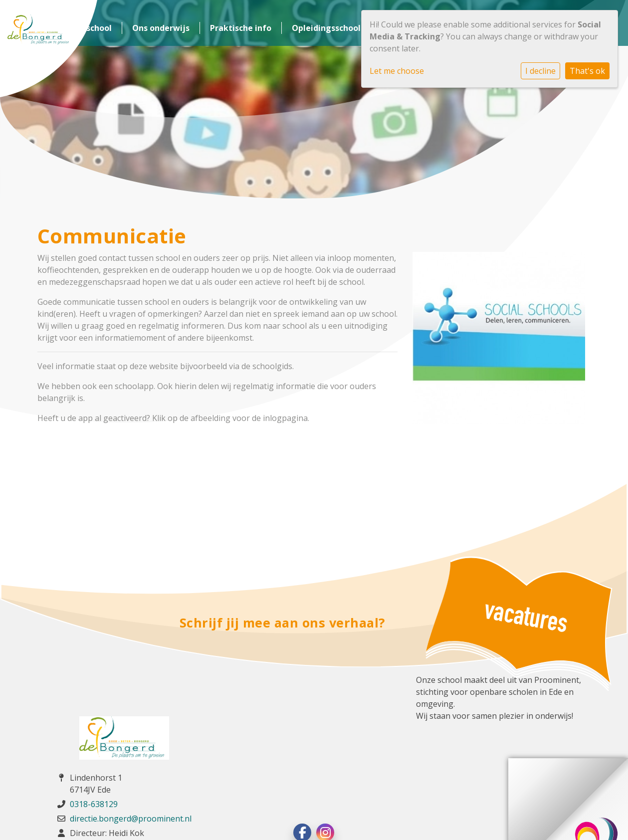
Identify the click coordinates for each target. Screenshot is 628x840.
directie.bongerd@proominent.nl (131, 819)
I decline (540, 71)
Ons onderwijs (161, 28)
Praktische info (241, 28)
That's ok (587, 71)
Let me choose (397, 71)
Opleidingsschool (326, 28)
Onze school (88, 28)
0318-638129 (94, 804)
